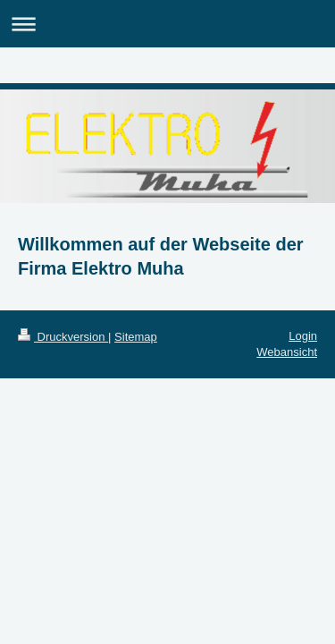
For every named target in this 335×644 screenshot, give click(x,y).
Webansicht (287, 352)
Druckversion (63, 337)
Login (303, 336)
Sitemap (136, 337)
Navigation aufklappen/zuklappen (167, 24)
